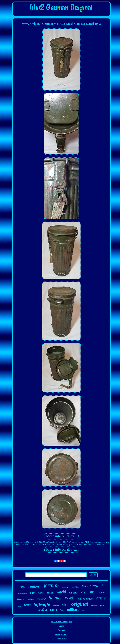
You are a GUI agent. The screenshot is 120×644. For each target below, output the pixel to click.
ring (23, 586)
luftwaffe (42, 604)
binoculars (21, 599)
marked (41, 599)
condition (75, 587)
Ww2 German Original (61, 622)
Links (61, 626)
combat (42, 610)
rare (92, 592)
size (65, 605)
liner (33, 593)
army (101, 598)
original (80, 604)
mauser (73, 593)
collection (86, 599)
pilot (102, 606)
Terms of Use (61, 639)
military (73, 609)
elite (83, 593)
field (62, 610)
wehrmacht (92, 586)
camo (54, 610)
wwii (70, 598)
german (51, 585)
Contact (61, 630)
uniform (94, 606)
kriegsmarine (23, 593)
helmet (55, 598)
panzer (56, 606)
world (61, 592)
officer (31, 599)
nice (20, 606)
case (84, 611)
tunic (50, 593)
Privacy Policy (61, 634)
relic (27, 605)
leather (34, 586)
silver (102, 593)
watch (65, 587)
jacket (41, 593)
